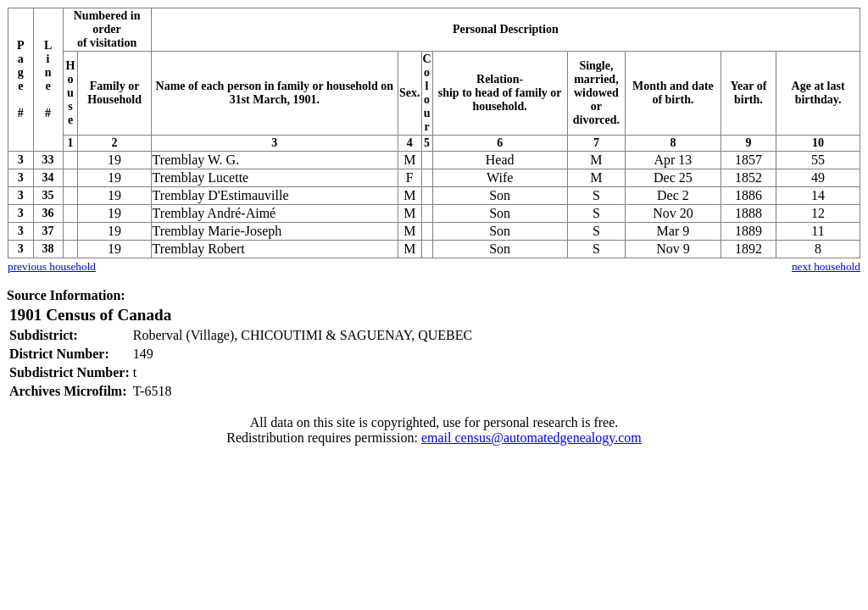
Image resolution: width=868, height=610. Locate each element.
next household (826, 266)
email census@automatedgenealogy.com (531, 438)
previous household (52, 266)
